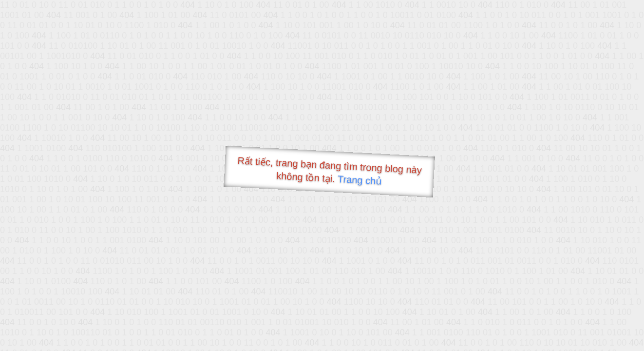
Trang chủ (360, 180)
